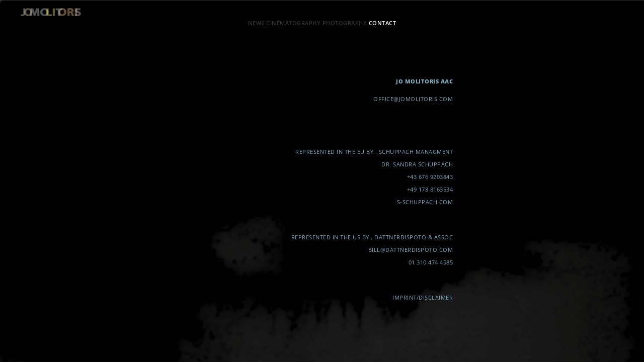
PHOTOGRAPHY (345, 23)
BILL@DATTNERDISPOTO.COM (411, 250)
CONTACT (383, 23)
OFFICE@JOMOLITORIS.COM (413, 99)
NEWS (256, 23)
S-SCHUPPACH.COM (425, 202)
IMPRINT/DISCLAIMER (423, 297)
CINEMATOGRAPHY (293, 23)
